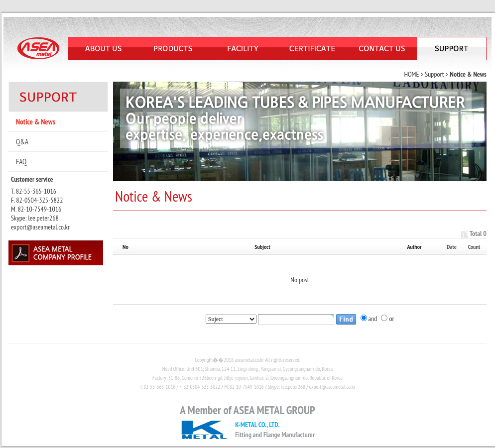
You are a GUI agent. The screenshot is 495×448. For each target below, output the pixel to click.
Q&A (22, 142)
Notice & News (36, 122)
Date (452, 247)
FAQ (21, 162)
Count (474, 247)
